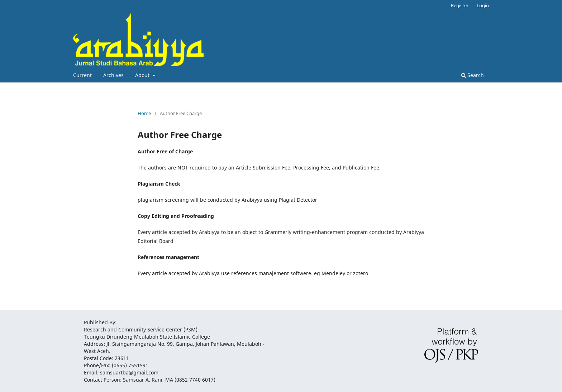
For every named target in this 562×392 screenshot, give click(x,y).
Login (483, 5)
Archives (113, 75)
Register (460, 5)
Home (144, 113)
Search (473, 75)
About (143, 75)
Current (82, 75)
